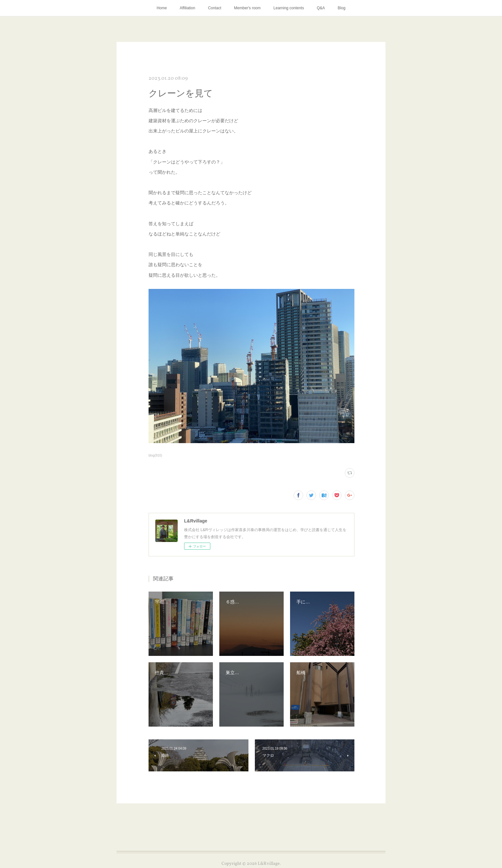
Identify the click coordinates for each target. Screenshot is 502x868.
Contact (215, 8)
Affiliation (187, 8)
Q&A (321, 8)
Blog (342, 8)
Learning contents (289, 8)
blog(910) (155, 455)
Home (162, 8)
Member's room (247, 8)
